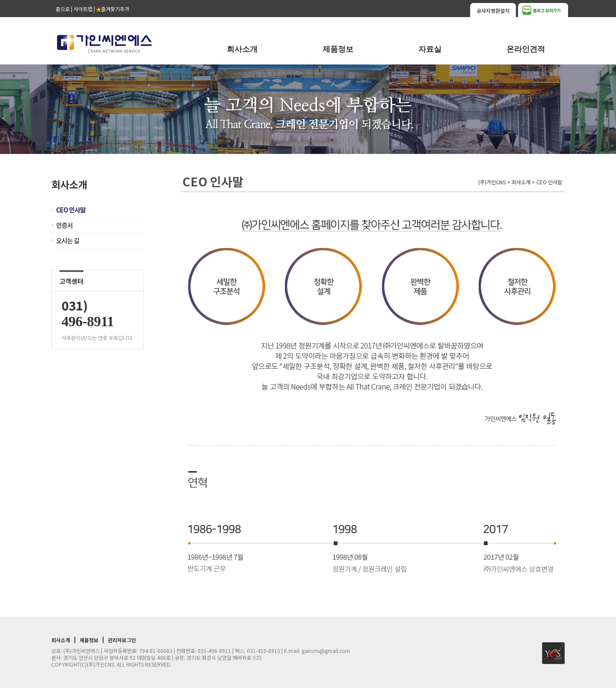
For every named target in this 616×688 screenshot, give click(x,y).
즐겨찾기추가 (113, 9)
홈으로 (63, 9)
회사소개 (242, 49)
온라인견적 (526, 49)
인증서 (64, 225)
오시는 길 (68, 241)
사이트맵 (83, 9)
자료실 (430, 49)
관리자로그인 (122, 640)
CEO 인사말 (71, 210)
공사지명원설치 (493, 10)
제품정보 (338, 49)
